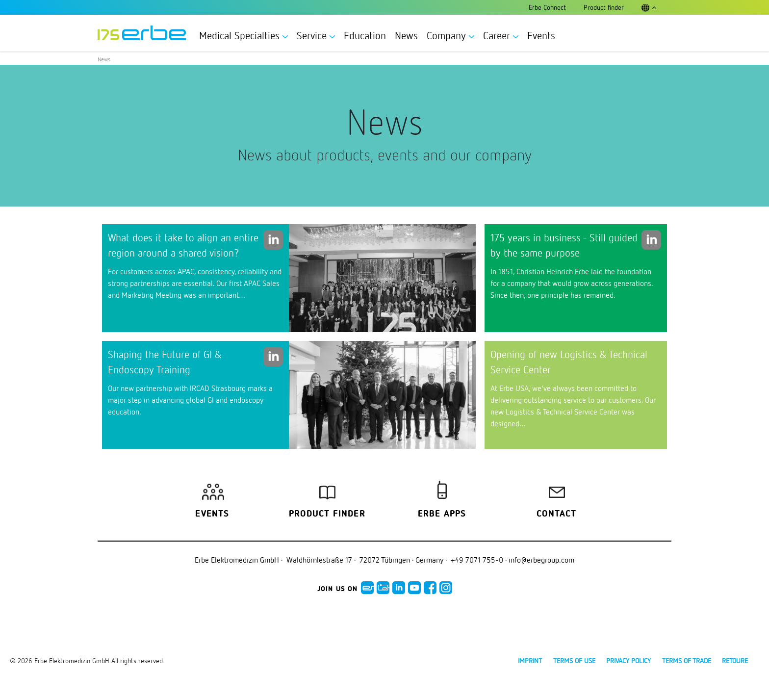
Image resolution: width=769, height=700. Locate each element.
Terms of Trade (687, 661)
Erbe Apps (442, 514)
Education (365, 35)
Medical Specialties (244, 35)
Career (501, 35)
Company (450, 35)
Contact (556, 514)
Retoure (735, 661)
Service (316, 35)
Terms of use (574, 661)
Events (541, 35)
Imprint (530, 661)
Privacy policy (628, 661)
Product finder (327, 514)
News (406, 35)
